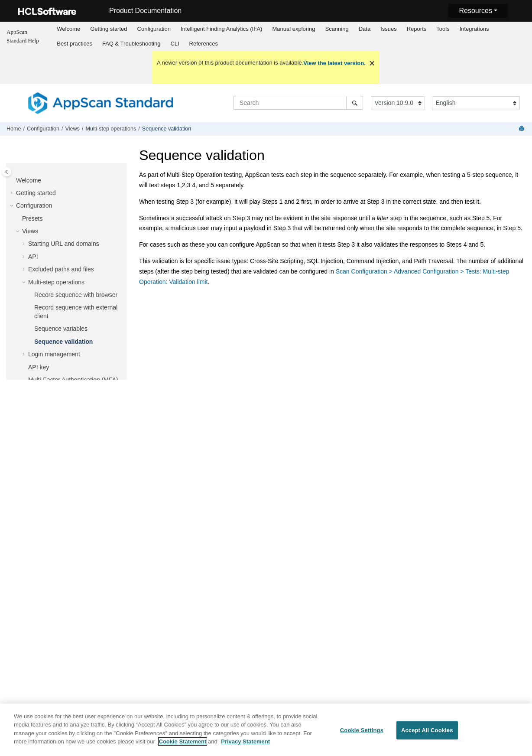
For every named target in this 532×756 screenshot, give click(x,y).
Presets (32, 218)
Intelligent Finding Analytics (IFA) (222, 29)
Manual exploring (294, 29)
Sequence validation (167, 129)
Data (365, 29)
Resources (475, 11)
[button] (13, 181)
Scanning (337, 29)
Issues (389, 29)
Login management (54, 354)
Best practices (75, 44)
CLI (175, 44)
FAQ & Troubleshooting (131, 44)
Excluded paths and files (61, 269)
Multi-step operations (111, 129)
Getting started (109, 29)
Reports (417, 29)
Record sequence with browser (76, 295)
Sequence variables (61, 329)
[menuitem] (69, 29)
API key (39, 367)
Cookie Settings (362, 734)
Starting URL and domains (64, 244)
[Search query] (298, 103)
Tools (443, 29)
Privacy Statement (245, 746)
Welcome (68, 29)
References (204, 44)
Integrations (474, 29)
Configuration (154, 29)
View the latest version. (334, 63)
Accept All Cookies (427, 734)
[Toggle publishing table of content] (7, 172)
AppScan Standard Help (23, 36)
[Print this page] (522, 129)
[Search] (355, 103)
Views (73, 129)
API (33, 257)
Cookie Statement (183, 746)
